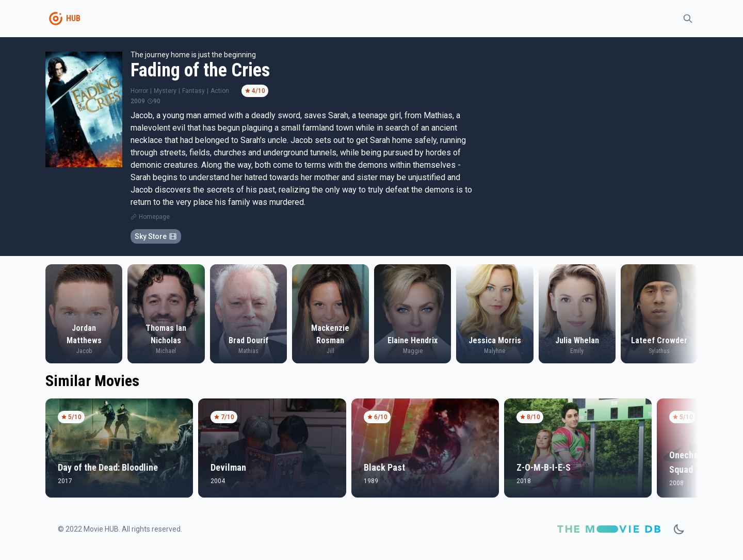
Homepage (154, 217)
